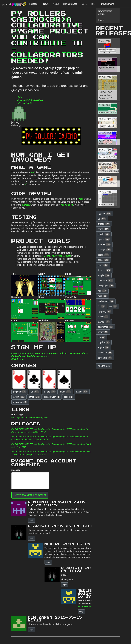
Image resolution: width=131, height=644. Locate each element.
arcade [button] (50, 392)
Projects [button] (34, 4)
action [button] (19, 397)
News (46, 4)
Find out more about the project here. (30, 356)
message (16, 470)
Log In (101, 20)
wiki (33, 172)
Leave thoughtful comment (30, 495)
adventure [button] (105, 358)
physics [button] (104, 342)
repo (81, 199)
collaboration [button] (52, 397)
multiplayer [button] (106, 286)
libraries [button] (104, 270)
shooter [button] (104, 244)
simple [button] (104, 275)
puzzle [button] (104, 234)
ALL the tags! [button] (104, 366)
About (56, 4)
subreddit (26, 205)
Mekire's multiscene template (57, 256)
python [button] (82, 392)
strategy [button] (105, 250)
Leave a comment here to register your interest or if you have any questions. (50, 353)
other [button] (34, 397)
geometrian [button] (106, 327)
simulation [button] (105, 353)
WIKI (20, 97)
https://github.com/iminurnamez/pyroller (30, 418)
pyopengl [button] (105, 311)
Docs (84, 4)
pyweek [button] (104, 322)
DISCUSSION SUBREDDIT (30, 100)
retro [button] (102, 296)
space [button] (104, 260)
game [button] (66, 392)
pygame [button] (20, 392)
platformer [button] (106, 280)
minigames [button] (20, 402)
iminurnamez (67, 205)
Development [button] (108, 4)
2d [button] (35, 392)
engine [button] (103, 347)
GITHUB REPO (25, 103)
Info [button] (94, 4)
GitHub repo (18, 359)
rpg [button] (102, 291)
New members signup (105, 12)
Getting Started (70, 4)
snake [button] (103, 317)
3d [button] (101, 306)
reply (32, 520)
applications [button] (106, 301)
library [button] (103, 332)
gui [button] (102, 337)
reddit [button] (69, 397)
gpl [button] (113, 306)
